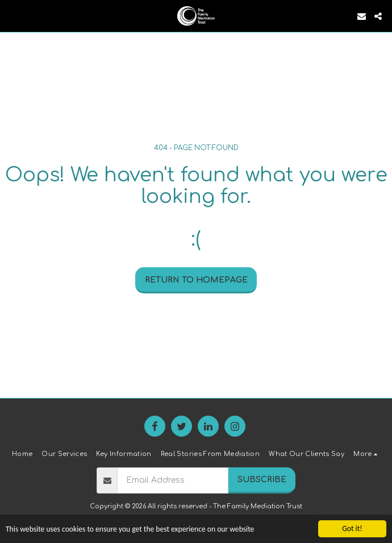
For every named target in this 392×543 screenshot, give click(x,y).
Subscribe (262, 480)
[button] (12, 16)
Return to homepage (196, 280)
